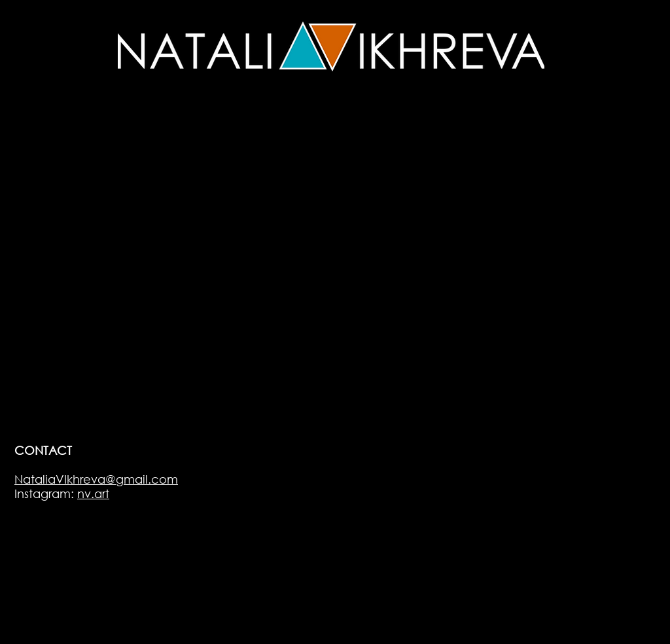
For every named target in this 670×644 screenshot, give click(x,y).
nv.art (93, 493)
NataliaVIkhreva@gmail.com (96, 479)
